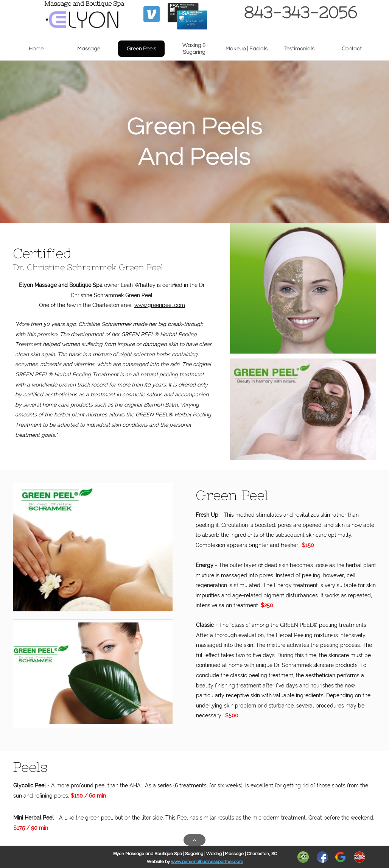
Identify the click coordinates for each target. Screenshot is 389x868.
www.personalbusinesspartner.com (207, 862)
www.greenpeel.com (160, 305)
